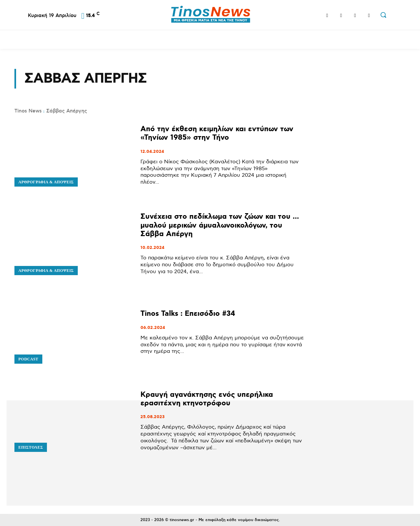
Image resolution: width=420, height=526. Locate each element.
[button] (383, 15)
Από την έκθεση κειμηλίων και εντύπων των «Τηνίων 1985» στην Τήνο (217, 133)
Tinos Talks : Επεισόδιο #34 (188, 314)
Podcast (28, 359)
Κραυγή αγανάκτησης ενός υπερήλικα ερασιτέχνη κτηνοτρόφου (207, 399)
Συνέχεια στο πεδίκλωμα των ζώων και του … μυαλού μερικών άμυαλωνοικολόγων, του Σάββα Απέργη (220, 225)
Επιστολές (31, 447)
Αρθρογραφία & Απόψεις (46, 182)
